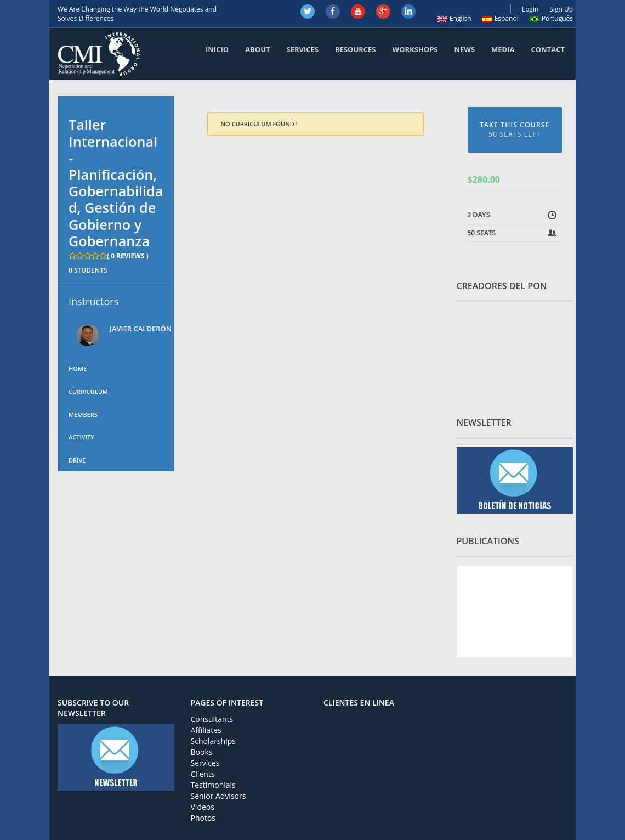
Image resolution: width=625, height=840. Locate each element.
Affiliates (206, 730)
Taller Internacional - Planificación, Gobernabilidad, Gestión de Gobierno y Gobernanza (116, 183)
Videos (203, 807)
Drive (77, 460)
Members (83, 415)
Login (530, 9)
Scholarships (213, 741)
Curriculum (88, 391)
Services (205, 763)
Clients (203, 774)
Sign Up (561, 9)
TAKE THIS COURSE (515, 129)
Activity (81, 437)
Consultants (212, 719)
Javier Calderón (141, 329)
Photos (203, 818)
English (454, 18)
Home (78, 368)
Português (551, 18)
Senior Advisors (218, 796)
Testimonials (213, 785)
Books (202, 752)
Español (501, 18)
